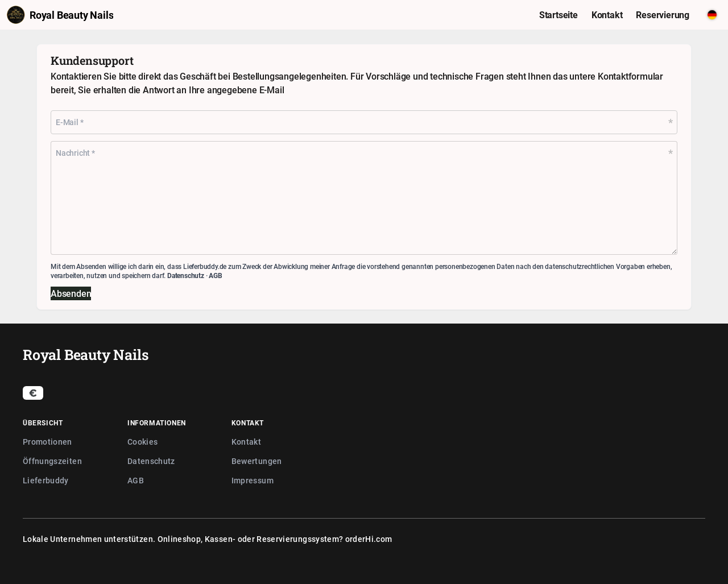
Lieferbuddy (46, 480)
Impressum (253, 480)
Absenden (71, 293)
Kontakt (246, 442)
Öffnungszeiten (52, 461)
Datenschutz (186, 275)
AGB (215, 275)
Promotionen (47, 442)
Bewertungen (257, 461)
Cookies (142, 442)
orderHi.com (369, 539)
